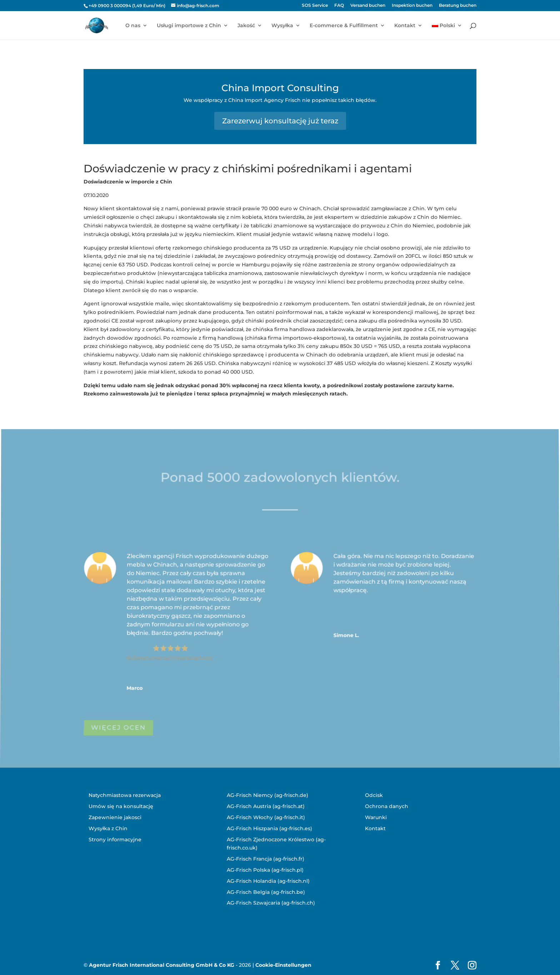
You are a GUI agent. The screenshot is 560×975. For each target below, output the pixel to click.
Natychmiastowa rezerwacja (125, 795)
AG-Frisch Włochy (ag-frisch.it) (266, 817)
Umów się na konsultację (121, 806)
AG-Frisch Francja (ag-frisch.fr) (266, 859)
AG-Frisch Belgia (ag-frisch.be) (266, 892)
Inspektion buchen (412, 6)
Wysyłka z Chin (108, 828)
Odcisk (374, 795)
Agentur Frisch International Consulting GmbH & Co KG (162, 965)
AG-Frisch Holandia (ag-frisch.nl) (268, 881)
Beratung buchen (458, 6)
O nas (133, 26)
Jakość (246, 26)
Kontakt (405, 26)
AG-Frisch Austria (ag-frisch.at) (266, 806)
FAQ (339, 6)
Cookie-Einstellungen (283, 965)
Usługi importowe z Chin (189, 26)
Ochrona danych (387, 806)
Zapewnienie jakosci (115, 817)
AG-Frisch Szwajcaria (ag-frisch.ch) (271, 903)
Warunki (376, 817)
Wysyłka (282, 26)
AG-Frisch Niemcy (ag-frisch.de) (267, 795)
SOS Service (315, 6)
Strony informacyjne (115, 839)
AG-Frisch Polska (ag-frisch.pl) (265, 870)
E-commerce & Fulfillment (344, 26)
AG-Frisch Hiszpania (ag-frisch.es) (269, 828)
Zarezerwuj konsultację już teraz (280, 121)
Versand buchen (368, 6)
